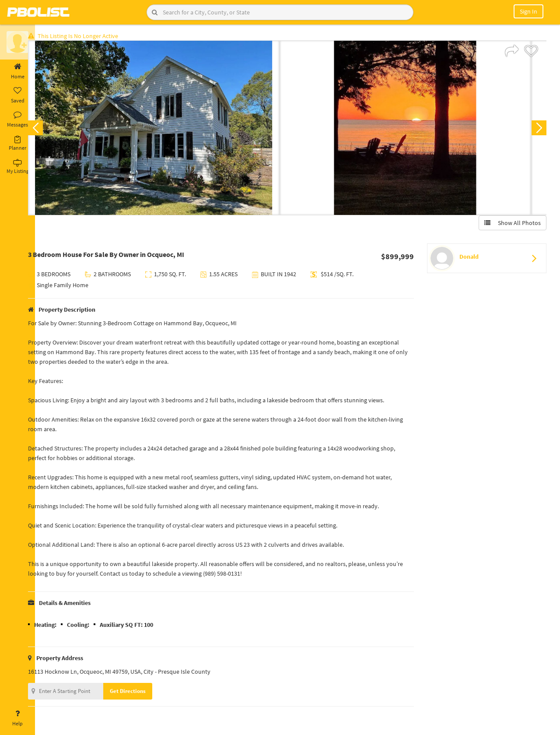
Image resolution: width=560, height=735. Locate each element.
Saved (17, 95)
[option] (167, 130)
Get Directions (141, 693)
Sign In (528, 11)
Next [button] (537, 130)
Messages (17, 120)
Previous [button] (49, 130)
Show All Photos (511, 225)
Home (17, 71)
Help (17, 718)
